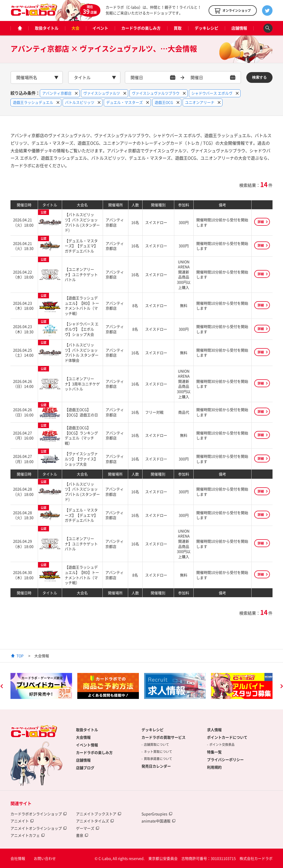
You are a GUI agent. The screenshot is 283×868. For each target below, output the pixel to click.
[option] (41, 686)
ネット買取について (158, 752)
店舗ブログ (85, 768)
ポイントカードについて (227, 737)
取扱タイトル (47, 28)
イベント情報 (87, 745)
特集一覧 (214, 752)
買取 (178, 28)
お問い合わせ (45, 858)
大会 (75, 28)
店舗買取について (156, 745)
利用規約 (214, 767)
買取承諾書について (158, 759)
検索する (259, 77)
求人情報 (214, 730)
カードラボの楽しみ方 (141, 28)
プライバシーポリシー (225, 759)
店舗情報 (239, 28)
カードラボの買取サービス (164, 737)
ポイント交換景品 (222, 745)
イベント (100, 28)
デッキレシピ (206, 28)
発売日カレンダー (156, 766)
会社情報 (18, 858)
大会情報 (83, 737)
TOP (20, 656)
